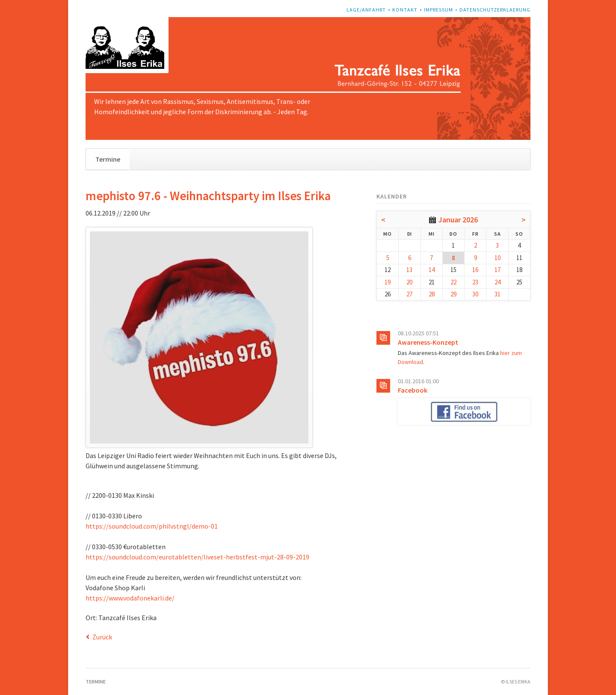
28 (432, 294)
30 (475, 294)
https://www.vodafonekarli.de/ (130, 598)
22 (453, 282)
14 (432, 270)
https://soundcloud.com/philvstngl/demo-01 (152, 526)
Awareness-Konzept (428, 342)
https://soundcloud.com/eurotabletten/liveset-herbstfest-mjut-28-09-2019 (197, 557)
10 (498, 258)
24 (498, 282)
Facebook (413, 390)
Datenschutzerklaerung (495, 10)
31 (498, 294)
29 (453, 294)
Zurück (102, 637)
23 (475, 282)
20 (409, 282)
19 (388, 282)
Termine (108, 159)
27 (409, 294)
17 (498, 270)
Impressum (438, 10)
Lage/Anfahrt (366, 10)
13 (409, 270)
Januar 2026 (458, 220)
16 (475, 270)
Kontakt (405, 10)
